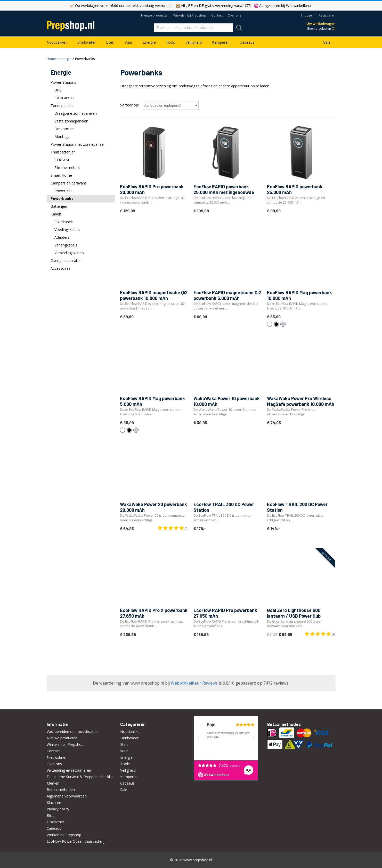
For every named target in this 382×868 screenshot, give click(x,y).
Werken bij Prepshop (64, 835)
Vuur (128, 42)
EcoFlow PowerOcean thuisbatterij (76, 841)
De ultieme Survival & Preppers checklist (80, 777)
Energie (149, 42)
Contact (217, 15)
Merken (53, 783)
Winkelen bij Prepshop (190, 15)
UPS (58, 90)
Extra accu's (64, 98)
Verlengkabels (66, 245)
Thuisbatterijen (63, 152)
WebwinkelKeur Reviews (194, 683)
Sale (327, 42)
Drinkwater (86, 42)
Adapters (62, 237)
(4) (320, 634)
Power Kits (63, 191)
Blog (51, 815)
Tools (171, 42)
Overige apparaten (66, 261)
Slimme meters (67, 168)
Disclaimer (55, 822)
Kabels (56, 214)
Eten (110, 42)
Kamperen (221, 42)
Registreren (327, 15)
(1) (173, 528)
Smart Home (61, 175)
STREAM (62, 160)
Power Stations (63, 82)
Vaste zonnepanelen (71, 121)
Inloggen (307, 15)
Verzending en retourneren (69, 770)
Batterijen (59, 206)
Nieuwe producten (155, 15)
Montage (62, 137)
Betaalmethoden (61, 790)
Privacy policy (58, 809)
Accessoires (60, 268)
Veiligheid (194, 42)
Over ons (234, 15)
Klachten (54, 803)
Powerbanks (62, 199)
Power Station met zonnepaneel (78, 144)
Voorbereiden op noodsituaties (72, 731)
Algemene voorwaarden (67, 796)
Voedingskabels (67, 230)
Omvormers (64, 129)
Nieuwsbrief (57, 757)
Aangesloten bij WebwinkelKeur (285, 6)
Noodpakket (57, 42)
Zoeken (238, 28)
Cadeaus (247, 42)
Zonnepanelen (63, 106)
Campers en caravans (69, 183)
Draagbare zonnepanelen (76, 113)
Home (51, 59)
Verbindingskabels (69, 253)
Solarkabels (64, 222)
